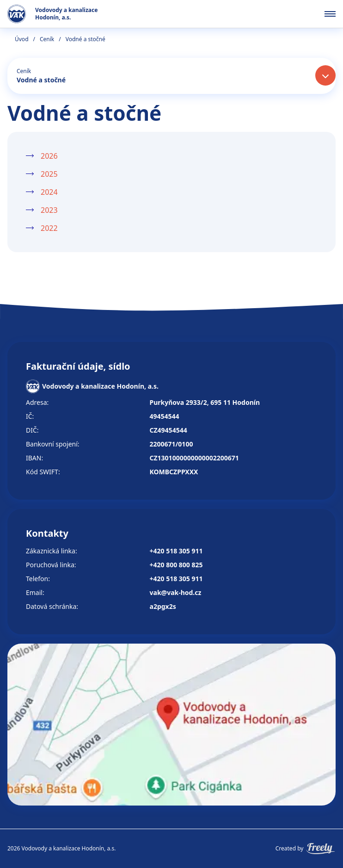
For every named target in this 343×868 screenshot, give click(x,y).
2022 (49, 228)
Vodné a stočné (41, 80)
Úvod (22, 39)
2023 (49, 210)
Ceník (47, 39)
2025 (49, 174)
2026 (49, 156)
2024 (49, 192)
